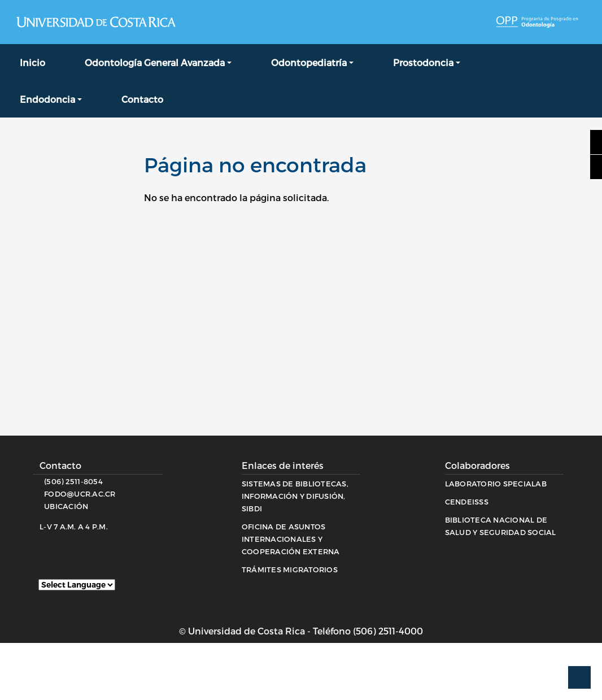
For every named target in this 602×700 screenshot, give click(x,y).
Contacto (142, 99)
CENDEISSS (467, 502)
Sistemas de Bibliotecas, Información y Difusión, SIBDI (295, 496)
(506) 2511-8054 (73, 481)
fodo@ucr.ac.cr (80, 494)
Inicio (32, 62)
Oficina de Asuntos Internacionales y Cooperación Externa (291, 539)
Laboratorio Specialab (496, 484)
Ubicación (66, 506)
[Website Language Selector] (77, 585)
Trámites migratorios (290, 569)
